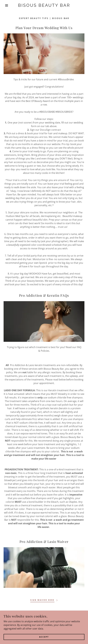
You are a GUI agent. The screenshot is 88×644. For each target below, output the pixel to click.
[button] (6, 5)
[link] (44, 5)
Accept (44, 637)
